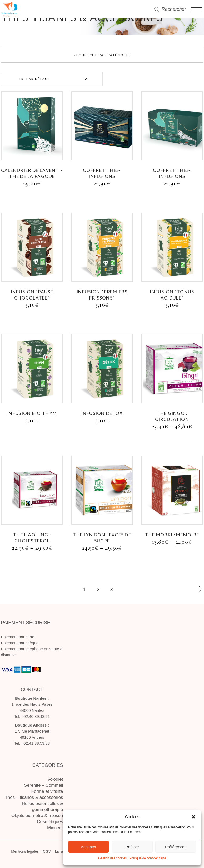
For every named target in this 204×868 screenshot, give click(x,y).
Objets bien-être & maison (37, 816)
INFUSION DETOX (102, 413)
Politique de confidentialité (148, 858)
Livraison (62, 851)
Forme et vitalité (47, 791)
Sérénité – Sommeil (43, 785)
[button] (193, 817)
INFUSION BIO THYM (32, 413)
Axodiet (56, 779)
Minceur (55, 828)
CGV (47, 851)
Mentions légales (25, 851)
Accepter (89, 847)
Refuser (132, 847)
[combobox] (52, 79)
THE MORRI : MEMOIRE (172, 535)
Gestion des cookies (112, 858)
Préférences (176, 847)
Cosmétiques (50, 822)
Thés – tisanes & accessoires (34, 797)
